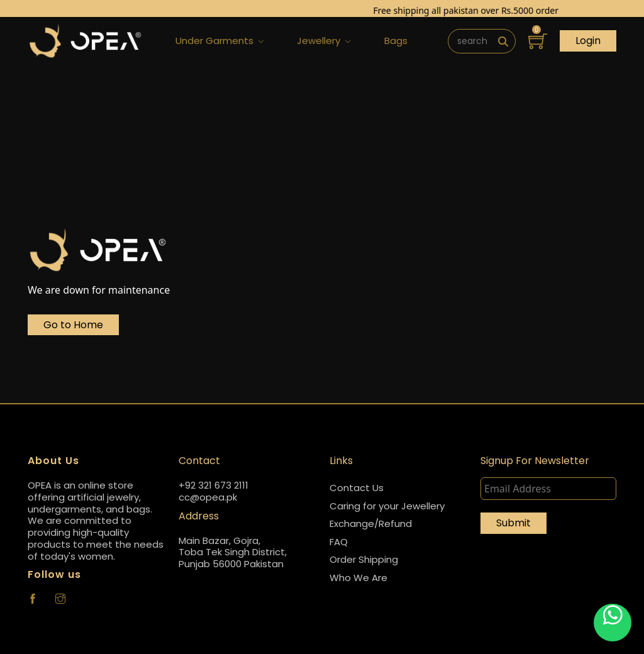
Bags (396, 41)
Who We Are (358, 578)
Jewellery (324, 41)
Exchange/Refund (371, 524)
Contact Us (357, 488)
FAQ (339, 542)
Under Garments (219, 41)
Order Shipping (364, 559)
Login (588, 41)
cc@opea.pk (208, 498)
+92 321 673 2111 (214, 486)
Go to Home (73, 325)
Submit (514, 523)
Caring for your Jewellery (387, 506)
